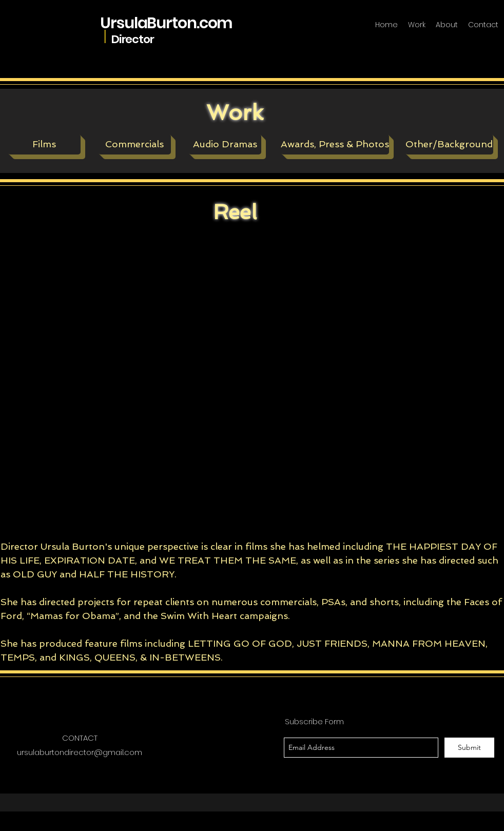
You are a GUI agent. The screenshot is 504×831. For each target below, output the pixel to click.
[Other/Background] (449, 144)
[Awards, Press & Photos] (335, 144)
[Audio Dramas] (225, 144)
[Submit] (469, 748)
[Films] (44, 144)
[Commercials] (134, 144)
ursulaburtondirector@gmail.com (80, 752)
